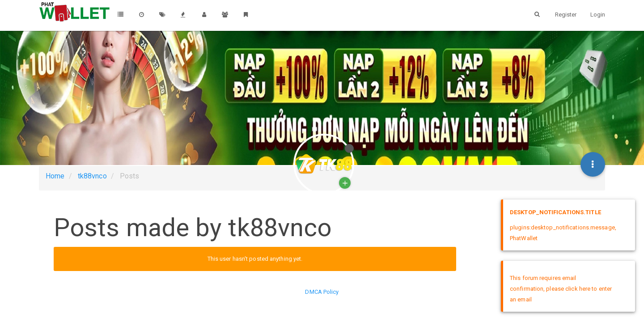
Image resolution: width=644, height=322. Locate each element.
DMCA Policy (322, 292)
